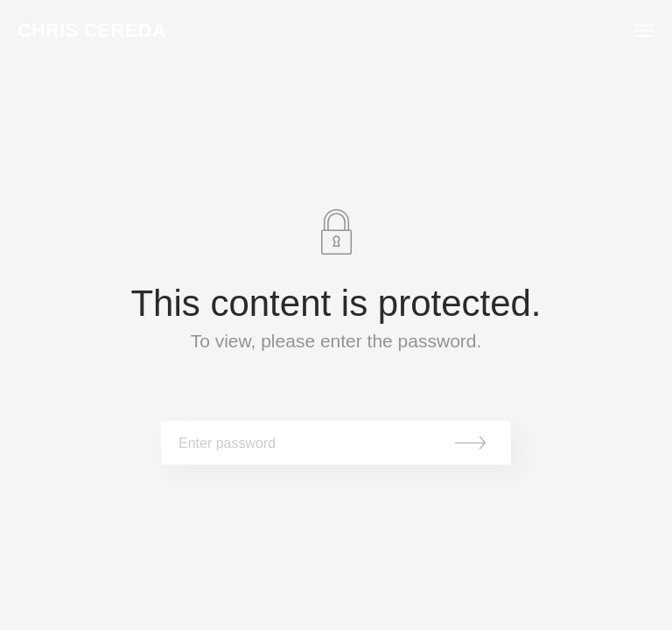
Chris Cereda (92, 31)
